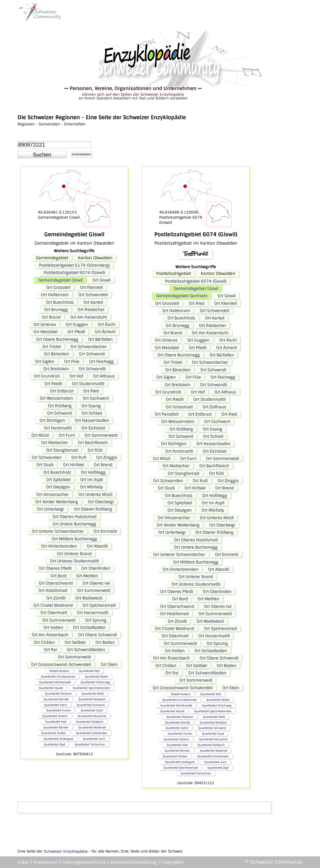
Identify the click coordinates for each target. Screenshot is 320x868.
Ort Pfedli (76, 332)
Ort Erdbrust (62, 391)
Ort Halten (53, 627)
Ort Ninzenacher (52, 494)
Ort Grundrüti (47, 376)
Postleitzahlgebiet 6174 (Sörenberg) (74, 265)
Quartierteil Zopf (54, 744)
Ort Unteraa (45, 324)
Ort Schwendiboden (86, 650)
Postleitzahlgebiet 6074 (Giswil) (74, 272)
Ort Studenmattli (88, 384)
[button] (42, 155)
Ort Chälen (44, 642)
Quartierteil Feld (56, 722)
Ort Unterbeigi (50, 509)
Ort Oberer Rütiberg (93, 509)
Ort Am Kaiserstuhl (88, 317)
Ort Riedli (53, 384)
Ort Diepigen (58, 487)
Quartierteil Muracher (92, 716)
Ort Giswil (101, 280)
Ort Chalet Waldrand (53, 605)
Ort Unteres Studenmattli (74, 561)
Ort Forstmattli (58, 428)
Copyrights (172, 862)
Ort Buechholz (60, 302)
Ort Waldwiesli (89, 598)
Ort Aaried (93, 302)
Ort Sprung (96, 620)
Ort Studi (45, 465)
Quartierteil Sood (91, 710)
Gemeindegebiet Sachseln (182, 296)
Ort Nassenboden (92, 420)
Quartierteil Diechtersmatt (180, 768)
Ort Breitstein (56, 369)
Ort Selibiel (75, 642)
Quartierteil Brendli (56, 699)
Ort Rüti (95, 450)
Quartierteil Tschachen (90, 744)
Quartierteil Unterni (55, 716)
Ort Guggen (77, 324)
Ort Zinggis (107, 457)
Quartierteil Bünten (56, 727)
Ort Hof (76, 376)
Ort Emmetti (105, 531)
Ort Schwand (59, 413)
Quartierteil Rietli (93, 694)
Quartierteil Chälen (54, 733)
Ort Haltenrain (55, 295)
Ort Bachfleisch (93, 443)
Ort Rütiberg (60, 406)
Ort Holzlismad (53, 590)
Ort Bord (58, 576)
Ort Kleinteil (91, 287)
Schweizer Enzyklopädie (66, 851)
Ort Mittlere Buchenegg (74, 539)
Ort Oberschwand (56, 583)
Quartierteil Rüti (89, 671)
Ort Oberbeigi (101, 502)
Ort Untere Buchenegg (74, 524)
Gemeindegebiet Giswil (60, 280)
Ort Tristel (51, 347)
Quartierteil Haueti (51, 688)
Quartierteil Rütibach (90, 722)
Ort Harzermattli (92, 613)
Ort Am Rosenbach (50, 635)
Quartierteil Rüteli (96, 676)
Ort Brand (51, 317)
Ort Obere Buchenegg (57, 339)
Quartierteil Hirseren (58, 694)
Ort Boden (105, 642)
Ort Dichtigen (52, 420)
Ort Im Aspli (91, 480)
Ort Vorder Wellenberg (57, 502)
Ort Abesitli (97, 546)
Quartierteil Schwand (91, 705)
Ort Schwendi (92, 354)
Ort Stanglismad (62, 450)
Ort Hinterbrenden (59, 546)
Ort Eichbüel (93, 428)
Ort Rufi (79, 457)
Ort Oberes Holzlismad (74, 517)
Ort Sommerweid (101, 435)
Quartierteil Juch (94, 739)
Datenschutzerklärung (133, 862)
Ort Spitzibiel (58, 480)
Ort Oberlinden (96, 568)
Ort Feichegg (101, 361)
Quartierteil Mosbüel (92, 699)
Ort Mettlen (87, 576)
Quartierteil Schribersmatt (58, 676)
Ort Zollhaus (214, 407)
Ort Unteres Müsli (95, 494)
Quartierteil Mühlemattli (55, 682)
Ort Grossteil (58, 287)
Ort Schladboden (89, 627)
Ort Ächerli (105, 332)
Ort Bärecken (56, 354)
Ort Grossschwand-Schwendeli (61, 664)
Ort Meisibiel (45, 332)
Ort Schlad (92, 413)
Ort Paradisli (166, 414)
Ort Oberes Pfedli (55, 568)
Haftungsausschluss (84, 862)
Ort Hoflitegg (93, 472)
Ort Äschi (106, 324)
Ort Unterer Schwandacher (58, 531)
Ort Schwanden (47, 457)
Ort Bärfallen (100, 339)
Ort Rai (50, 650)
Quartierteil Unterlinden (92, 733)
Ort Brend (103, 465)
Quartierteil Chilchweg (95, 682)
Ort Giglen (45, 361)
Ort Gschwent (96, 398)
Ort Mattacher (55, 443)
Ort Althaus (104, 376)
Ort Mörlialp (91, 487)
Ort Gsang (91, 406)
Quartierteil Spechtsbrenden (91, 688)
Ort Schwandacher (88, 347)
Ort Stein (109, 664)
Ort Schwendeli (93, 295)
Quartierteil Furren (58, 710)
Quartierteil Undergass (58, 739)
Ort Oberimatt (54, 613)
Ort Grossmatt (179, 407)
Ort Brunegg (56, 310)
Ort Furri (67, 435)
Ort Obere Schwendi (97, 635)
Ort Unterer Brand (74, 554)
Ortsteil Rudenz (59, 671)
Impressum (45, 862)
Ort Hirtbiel (73, 465)
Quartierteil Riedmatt (92, 727)
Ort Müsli (40, 435)
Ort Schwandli (92, 369)
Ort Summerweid (93, 590)
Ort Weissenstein (56, 398)
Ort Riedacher (91, 310)
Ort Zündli (56, 598)
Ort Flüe (72, 361)
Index (23, 862)
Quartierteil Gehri (55, 705)
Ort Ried (91, 391)
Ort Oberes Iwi (96, 583)
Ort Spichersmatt (99, 605)
